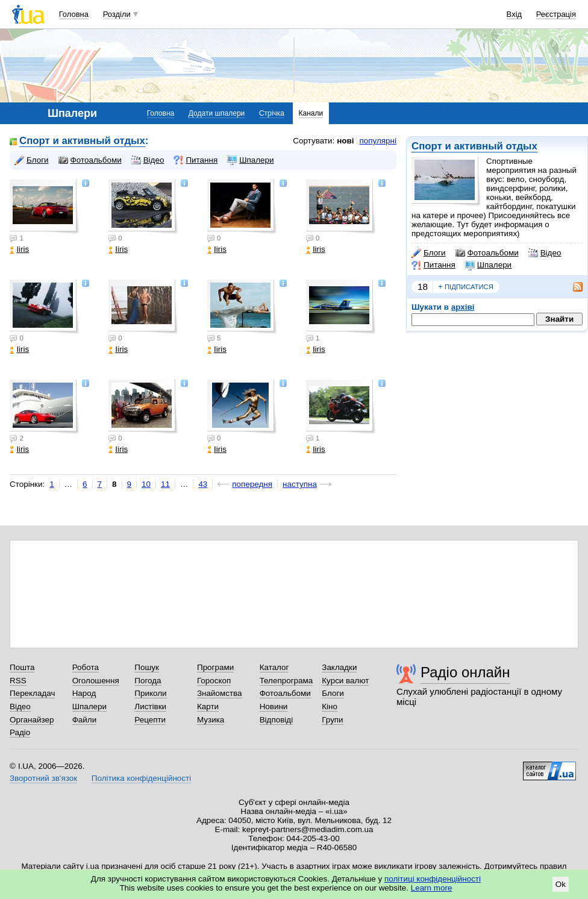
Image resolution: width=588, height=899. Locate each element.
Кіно (330, 706)
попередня (252, 484)
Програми (215, 667)
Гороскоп (214, 681)
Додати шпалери (217, 113)
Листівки (150, 706)
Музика (211, 720)
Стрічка (272, 113)
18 (423, 287)
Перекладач (32, 693)
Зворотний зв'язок (43, 778)
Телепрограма (286, 681)
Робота (86, 667)
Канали (311, 113)
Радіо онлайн (465, 672)
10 (146, 484)
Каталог (274, 667)
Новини (274, 706)
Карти (208, 706)
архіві (463, 307)
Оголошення (96, 681)
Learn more (432, 888)
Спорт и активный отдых (474, 146)
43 (203, 484)
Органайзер (32, 720)
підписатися (466, 287)
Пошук (147, 667)
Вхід (514, 14)
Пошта (22, 667)
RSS (18, 681)
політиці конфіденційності (433, 879)
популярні (378, 141)
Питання (433, 265)
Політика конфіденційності (141, 778)
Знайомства (220, 693)
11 (165, 484)
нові (345, 141)
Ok (561, 884)
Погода (148, 681)
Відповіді (277, 720)
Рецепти (150, 720)
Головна (74, 14)
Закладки (339, 667)
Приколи (150, 693)
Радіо (20, 732)
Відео (545, 253)
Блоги (429, 253)
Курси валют (345, 681)
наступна (300, 484)
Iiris (19, 249)
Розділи (117, 14)
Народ (84, 693)
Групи (332, 720)
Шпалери (488, 265)
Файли (85, 720)
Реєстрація (556, 14)
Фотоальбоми (487, 253)
